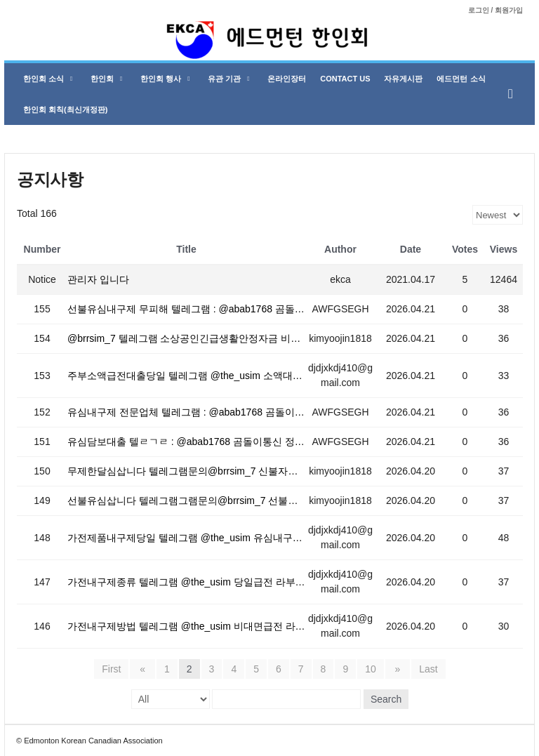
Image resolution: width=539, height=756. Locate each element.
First (115, 669)
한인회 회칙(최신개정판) (65, 110)
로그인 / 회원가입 (495, 10)
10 (371, 669)
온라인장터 (287, 79)
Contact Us (345, 79)
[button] (514, 94)
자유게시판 (403, 79)
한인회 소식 (48, 79)
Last (425, 669)
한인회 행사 (165, 79)
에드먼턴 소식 (461, 79)
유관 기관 (228, 79)
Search (386, 699)
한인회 (106, 79)
